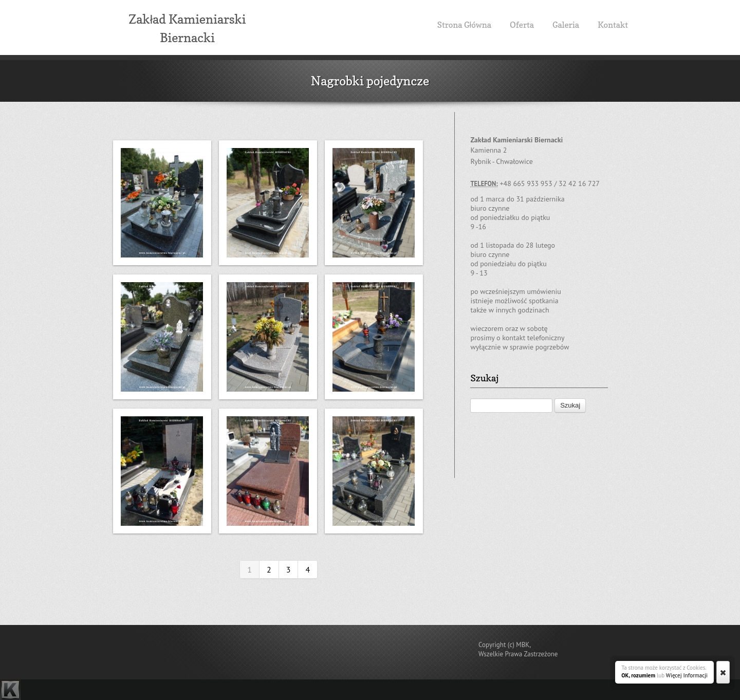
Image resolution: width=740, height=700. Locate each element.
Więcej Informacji (687, 675)
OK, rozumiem (638, 675)
